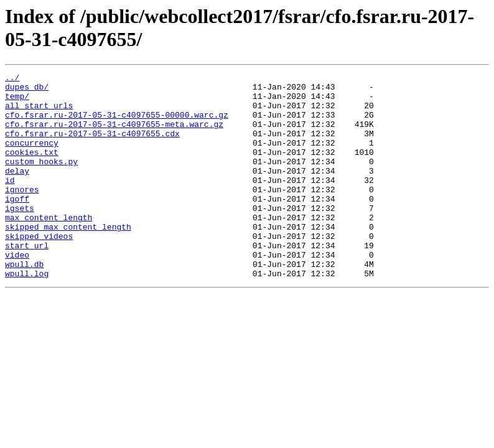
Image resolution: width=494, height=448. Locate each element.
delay (17, 191)
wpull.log (27, 314)
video (17, 292)
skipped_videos (39, 269)
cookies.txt (32, 169)
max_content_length (49, 247)
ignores (22, 213)
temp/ (17, 101)
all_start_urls (39, 113)
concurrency (32, 157)
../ (12, 79)
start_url (27, 281)
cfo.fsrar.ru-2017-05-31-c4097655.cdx (92, 146)
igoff (17, 225)
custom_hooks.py (41, 180)
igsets (20, 236)
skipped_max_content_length (68, 258)
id (10, 202)
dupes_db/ (27, 90)
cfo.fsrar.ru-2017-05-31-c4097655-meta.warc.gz (114, 135)
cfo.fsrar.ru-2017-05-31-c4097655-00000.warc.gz (117, 124)
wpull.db (24, 303)
